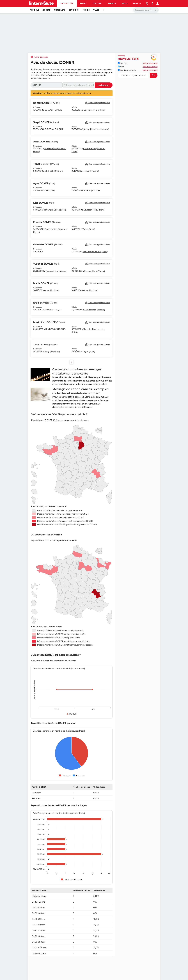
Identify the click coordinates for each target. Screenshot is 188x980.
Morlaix (86, 171)
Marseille (87, 329)
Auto (124, 3)
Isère (63, 210)
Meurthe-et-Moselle (99, 129)
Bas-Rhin (100, 110)
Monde (86, 10)
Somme (96, 190)
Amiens (87, 190)
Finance (112, 3)
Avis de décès (42, 57)
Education (74, 10)
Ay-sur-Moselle (89, 310)
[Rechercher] (146, 10)
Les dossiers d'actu (127, 70)
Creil (47, 190)
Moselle (101, 310)
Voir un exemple (150, 63)
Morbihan (55, 290)
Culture (97, 3)
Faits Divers (60, 10)
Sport (83, 3)
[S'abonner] (138, 75)
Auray (47, 290)
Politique (35, 10)
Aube (92, 229)
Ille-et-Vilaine (60, 271)
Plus (137, 3)
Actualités (67, 3)
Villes (96, 10)
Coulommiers (50, 149)
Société (47, 10)
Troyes (85, 229)
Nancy (86, 129)
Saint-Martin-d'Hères (92, 252)
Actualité (123, 63)
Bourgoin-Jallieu (52, 210)
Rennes (49, 271)
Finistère (94, 171)
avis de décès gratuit (63, 93)
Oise (52, 190)
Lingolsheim (89, 110)
